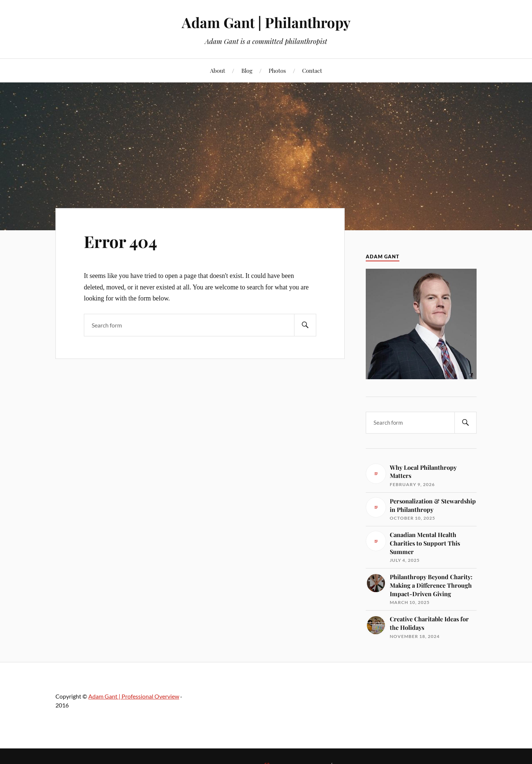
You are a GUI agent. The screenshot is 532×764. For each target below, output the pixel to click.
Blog (247, 70)
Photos (277, 70)
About (217, 70)
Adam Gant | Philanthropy (266, 22)
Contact (312, 70)
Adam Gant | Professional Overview (134, 696)
